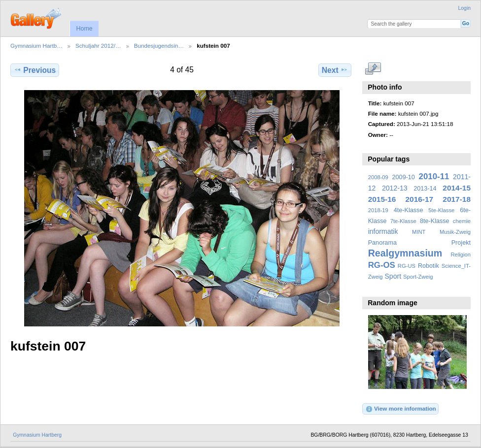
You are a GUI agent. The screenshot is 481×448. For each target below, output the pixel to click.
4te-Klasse (409, 210)
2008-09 (378, 177)
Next (335, 70)
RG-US (407, 266)
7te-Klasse (403, 221)
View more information (401, 409)
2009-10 (404, 177)
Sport (393, 276)
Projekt (461, 243)
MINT (419, 232)
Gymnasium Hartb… (36, 46)
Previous (35, 70)
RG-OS (382, 265)
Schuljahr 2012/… (98, 46)
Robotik (429, 266)
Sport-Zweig (418, 277)
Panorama (382, 243)
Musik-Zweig (455, 232)
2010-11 (434, 176)
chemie (462, 221)
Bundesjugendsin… (159, 46)
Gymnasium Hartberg (37, 435)
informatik (383, 231)
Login (464, 8)
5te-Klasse (441, 210)
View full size (373, 69)
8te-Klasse (435, 221)
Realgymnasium (405, 253)
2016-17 (420, 199)
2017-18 (457, 199)
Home (84, 29)
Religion (461, 255)
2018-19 (378, 210)
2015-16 (382, 199)
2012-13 (395, 188)
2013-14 (425, 189)
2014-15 (457, 188)
